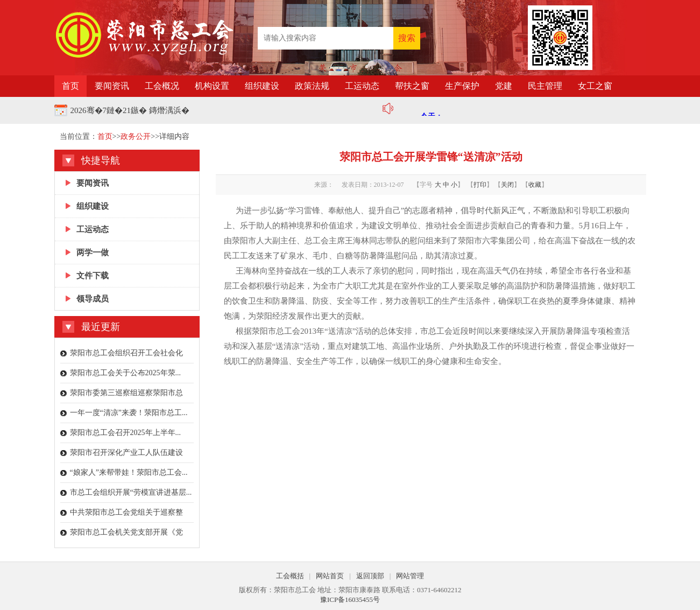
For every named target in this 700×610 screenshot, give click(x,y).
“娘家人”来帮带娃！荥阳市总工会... (129, 472)
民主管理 (545, 86)
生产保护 (462, 86)
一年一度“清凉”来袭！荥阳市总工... (129, 413)
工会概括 (290, 576)
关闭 (507, 185)
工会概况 (162, 86)
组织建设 (262, 86)
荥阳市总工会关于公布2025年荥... (126, 373)
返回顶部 (370, 576)
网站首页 (330, 576)
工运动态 (362, 86)
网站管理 (410, 576)
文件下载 (93, 276)
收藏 (535, 185)
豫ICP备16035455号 (350, 600)
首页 (70, 86)
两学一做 (93, 253)
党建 (504, 86)
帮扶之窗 (412, 86)
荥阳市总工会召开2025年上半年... (126, 433)
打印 (480, 185)
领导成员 (93, 299)
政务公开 (136, 136)
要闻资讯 (112, 86)
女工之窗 (595, 86)
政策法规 (312, 86)
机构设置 (212, 86)
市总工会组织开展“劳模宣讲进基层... (131, 492)
